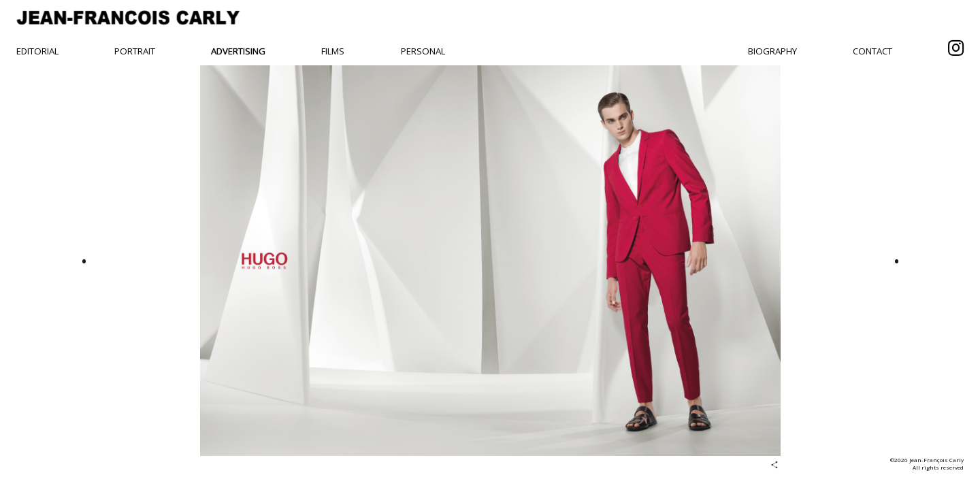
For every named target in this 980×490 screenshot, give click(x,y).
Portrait (135, 51)
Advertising (238, 51)
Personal (423, 51)
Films (333, 51)
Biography (772, 51)
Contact (872, 51)
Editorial (37, 51)
